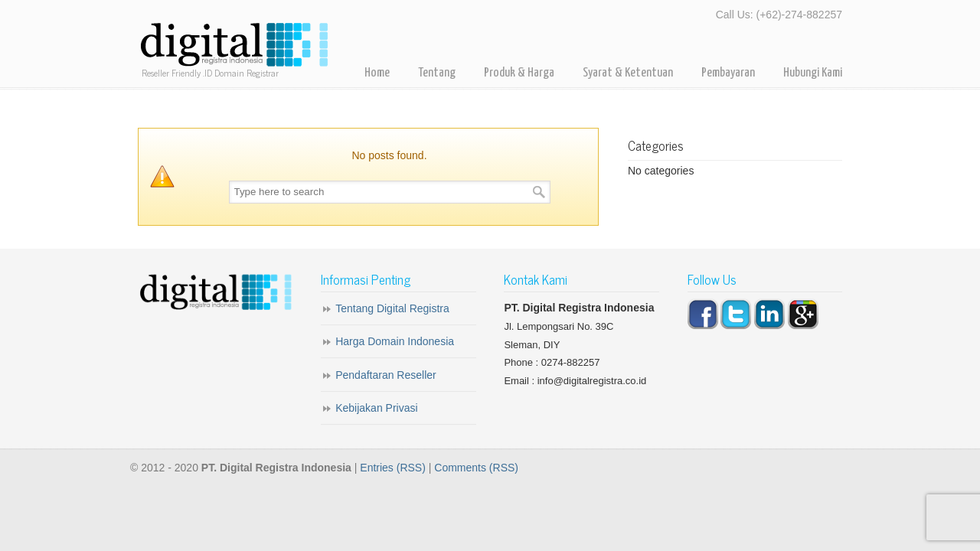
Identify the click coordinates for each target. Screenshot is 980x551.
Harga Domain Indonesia (395, 341)
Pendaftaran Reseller (386, 375)
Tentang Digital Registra (392, 308)
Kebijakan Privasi (376, 408)
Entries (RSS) (393, 468)
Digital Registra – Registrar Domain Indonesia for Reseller (234, 46)
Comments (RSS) (476, 468)
